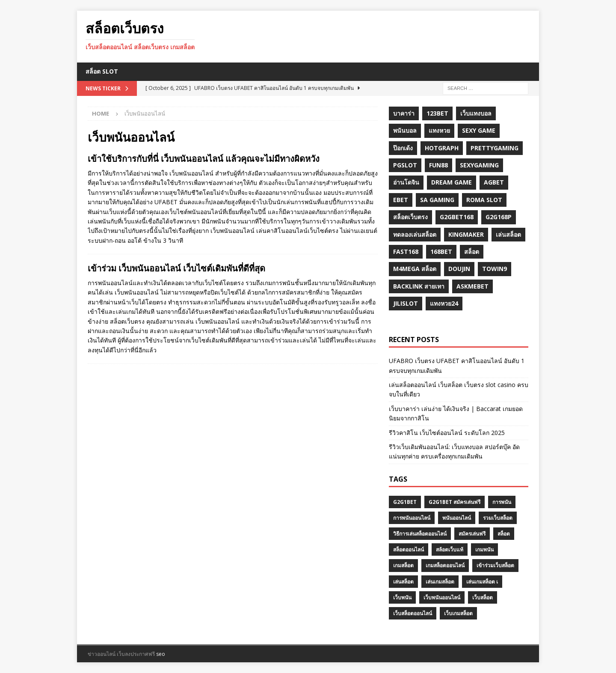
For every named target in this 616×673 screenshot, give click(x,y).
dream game (452, 182)
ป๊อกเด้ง (403, 148)
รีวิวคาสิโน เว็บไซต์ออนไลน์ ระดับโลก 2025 (447, 433)
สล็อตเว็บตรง (410, 217)
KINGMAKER (466, 234)
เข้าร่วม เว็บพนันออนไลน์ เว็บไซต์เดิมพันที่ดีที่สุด (176, 268)
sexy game (479, 130)
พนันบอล (405, 130)
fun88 (438, 165)
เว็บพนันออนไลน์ (442, 597)
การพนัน (502, 502)
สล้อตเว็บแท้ (450, 549)
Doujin (459, 269)
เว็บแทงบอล (476, 113)
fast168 (406, 252)
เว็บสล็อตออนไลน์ (413, 613)
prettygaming (495, 148)
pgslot (405, 165)
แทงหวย (439, 130)
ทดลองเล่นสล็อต (415, 234)
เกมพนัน (484, 549)
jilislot (406, 303)
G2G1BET (405, 502)
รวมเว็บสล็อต (498, 518)
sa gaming (437, 200)
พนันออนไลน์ (457, 518)
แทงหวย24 (444, 303)
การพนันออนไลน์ (412, 518)
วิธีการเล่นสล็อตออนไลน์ (420, 534)
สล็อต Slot (102, 71)
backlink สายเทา (419, 286)
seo (161, 654)
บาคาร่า (404, 113)
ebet (401, 200)
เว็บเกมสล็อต (458, 613)
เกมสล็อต (403, 565)
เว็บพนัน (402, 597)
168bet (441, 252)
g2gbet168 (457, 217)
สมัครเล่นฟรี (472, 534)
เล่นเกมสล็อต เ (482, 582)
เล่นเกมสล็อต (440, 582)
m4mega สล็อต (415, 269)
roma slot (484, 200)
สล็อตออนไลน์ (409, 549)
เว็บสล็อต (483, 597)
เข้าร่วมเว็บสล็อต (495, 565)
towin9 (495, 269)
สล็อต (472, 252)
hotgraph (442, 148)
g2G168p (499, 217)
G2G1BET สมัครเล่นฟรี (455, 502)
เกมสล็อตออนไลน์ (445, 565)
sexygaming (479, 165)
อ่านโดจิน (406, 182)
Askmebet (472, 286)
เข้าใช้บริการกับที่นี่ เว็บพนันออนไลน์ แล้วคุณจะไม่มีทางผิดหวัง (204, 159)
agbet (494, 182)
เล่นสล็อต (508, 234)
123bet (437, 113)
